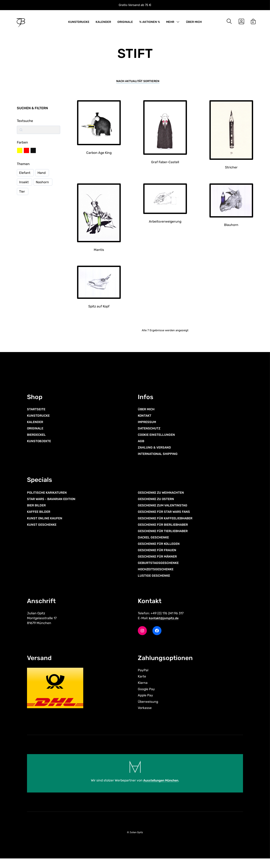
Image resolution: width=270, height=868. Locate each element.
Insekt (24, 185)
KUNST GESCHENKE (43, 531)
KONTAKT (145, 420)
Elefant (25, 176)
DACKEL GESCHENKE (155, 544)
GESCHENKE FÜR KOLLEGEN (160, 550)
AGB (141, 446)
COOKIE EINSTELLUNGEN (158, 439)
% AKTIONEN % (150, 23)
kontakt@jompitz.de (166, 626)
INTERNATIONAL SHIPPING (159, 458)
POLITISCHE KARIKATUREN (49, 499)
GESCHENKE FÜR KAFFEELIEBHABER (167, 524)
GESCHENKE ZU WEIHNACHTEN (163, 499)
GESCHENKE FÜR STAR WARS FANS (166, 518)
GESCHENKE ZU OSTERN (158, 505)
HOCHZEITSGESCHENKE (157, 576)
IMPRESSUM (148, 426)
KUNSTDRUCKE (79, 23)
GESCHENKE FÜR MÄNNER (159, 563)
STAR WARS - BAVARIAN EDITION (53, 505)
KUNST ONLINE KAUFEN (46, 524)
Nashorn (42, 185)
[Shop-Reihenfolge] (138, 84)
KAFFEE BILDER (40, 518)
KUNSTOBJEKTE (40, 446)
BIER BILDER (37, 511)
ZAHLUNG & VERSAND (156, 452)
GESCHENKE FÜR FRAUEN (159, 557)
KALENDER (103, 23)
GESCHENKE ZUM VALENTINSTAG (165, 511)
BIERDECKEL (37, 439)
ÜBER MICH (194, 23)
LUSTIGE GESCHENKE (155, 582)
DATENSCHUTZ (150, 433)
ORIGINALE (125, 23)
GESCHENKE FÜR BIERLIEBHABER (165, 531)
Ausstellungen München (161, 790)
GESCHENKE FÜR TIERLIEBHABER (165, 537)
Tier (22, 195)
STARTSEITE (37, 413)
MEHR (170, 23)
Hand (42, 176)
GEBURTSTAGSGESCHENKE (160, 570)
